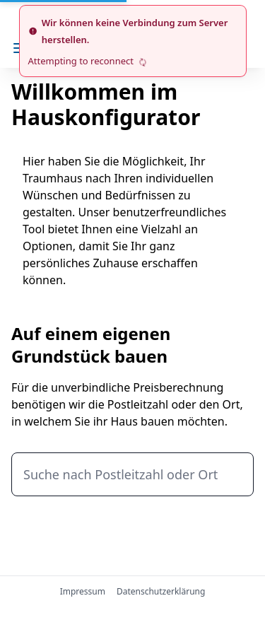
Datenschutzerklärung (161, 591)
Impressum (83, 591)
